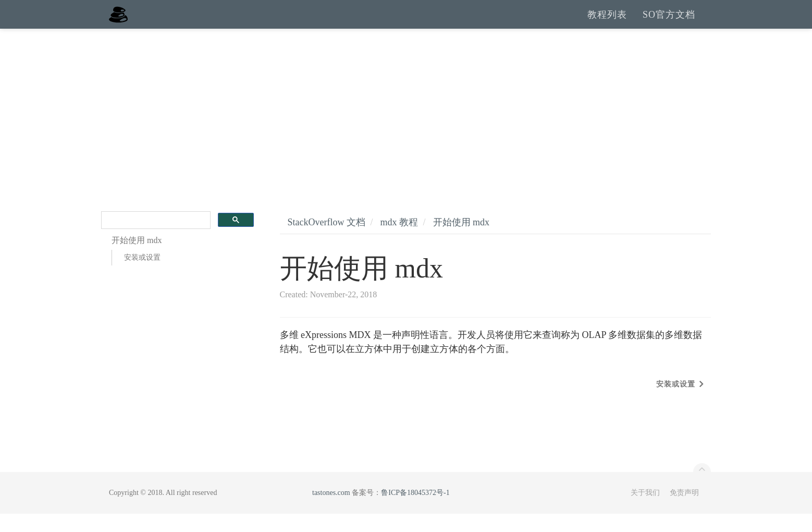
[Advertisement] (406, 125)
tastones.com (331, 511)
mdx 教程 (399, 240)
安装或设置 (142, 276)
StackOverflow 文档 (327, 240)
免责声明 (684, 511)
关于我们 (645, 511)
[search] (155, 239)
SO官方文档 (669, 23)
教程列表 (607, 23)
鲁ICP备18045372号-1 (415, 511)
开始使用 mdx (462, 240)
